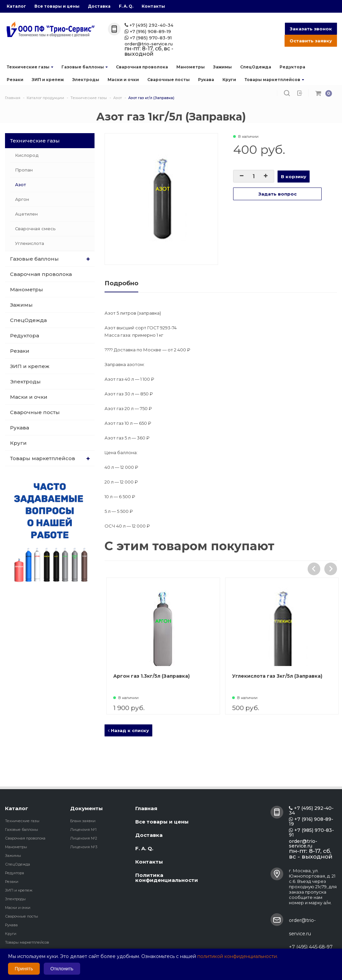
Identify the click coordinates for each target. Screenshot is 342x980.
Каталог (16, 6)
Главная (146, 808)
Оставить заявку (311, 41)
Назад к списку (128, 730)
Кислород (27, 155)
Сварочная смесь (35, 229)
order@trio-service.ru (149, 44)
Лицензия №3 (84, 847)
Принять (24, 969)
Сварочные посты (168, 80)
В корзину (294, 177)
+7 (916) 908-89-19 (148, 32)
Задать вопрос (278, 194)
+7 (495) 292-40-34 (149, 25)
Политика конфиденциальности (167, 878)
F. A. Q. (126, 6)
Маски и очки (123, 80)
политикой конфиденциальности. (238, 956)
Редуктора (292, 67)
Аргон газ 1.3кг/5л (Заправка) (189, 676)
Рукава (206, 80)
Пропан (24, 170)
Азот (21, 185)
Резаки (15, 80)
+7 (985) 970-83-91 (148, 38)
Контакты (153, 6)
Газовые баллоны (84, 67)
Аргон (22, 199)
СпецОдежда (256, 67)
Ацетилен (26, 214)
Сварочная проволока (142, 67)
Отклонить (62, 969)
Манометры (191, 67)
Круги (229, 80)
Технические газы (30, 67)
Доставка (99, 6)
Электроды (86, 80)
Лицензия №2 (84, 838)
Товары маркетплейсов (274, 80)
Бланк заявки (83, 821)
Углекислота (30, 243)
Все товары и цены (57, 6)
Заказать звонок (311, 29)
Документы (87, 808)
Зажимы (222, 67)
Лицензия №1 (83, 830)
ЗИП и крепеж (48, 80)
